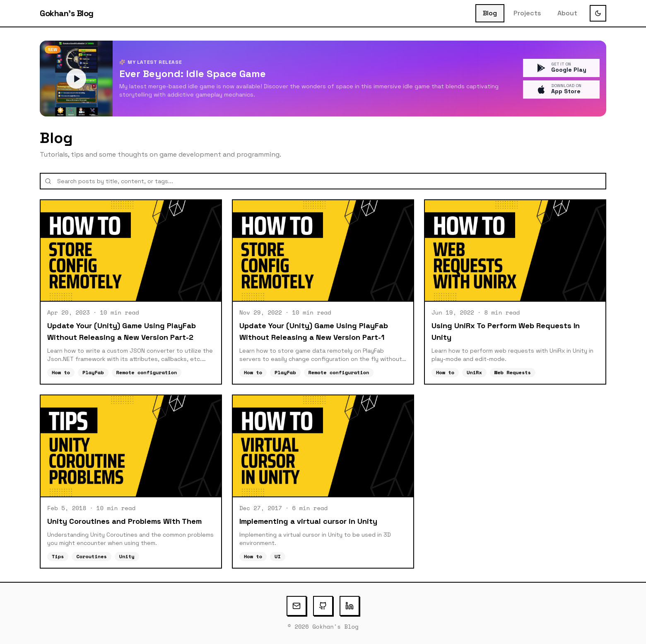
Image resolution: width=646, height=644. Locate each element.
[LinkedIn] (350, 606)
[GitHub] (323, 606)
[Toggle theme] (598, 13)
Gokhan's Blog (67, 13)
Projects (527, 13)
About (567, 13)
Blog (490, 13)
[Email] (296, 606)
